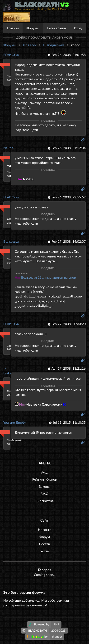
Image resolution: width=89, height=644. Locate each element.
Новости (45, 530)
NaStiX (9, 148)
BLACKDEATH (45, 631)
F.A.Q (44, 494)
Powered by (45, 624)
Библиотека (44, 501)
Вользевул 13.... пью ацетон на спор (45, 277)
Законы (45, 486)
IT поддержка (54, 45)
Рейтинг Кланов (44, 479)
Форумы (33, 28)
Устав (45, 551)
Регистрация (57, 28)
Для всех (30, 45)
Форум (45, 537)
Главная (13, 28)
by (45, 637)
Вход (78, 28)
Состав (44, 544)
